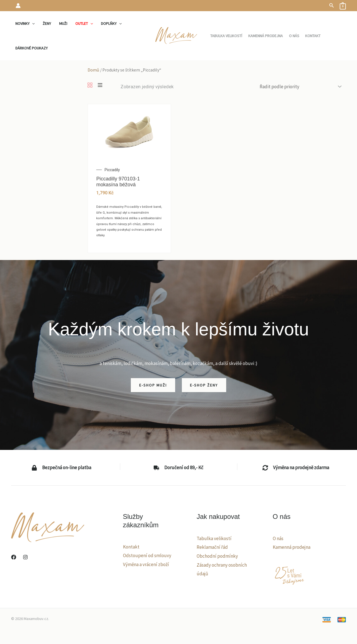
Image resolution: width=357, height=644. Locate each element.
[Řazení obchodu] (300, 87)
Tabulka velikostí (214, 538)
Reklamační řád (212, 547)
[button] (332, 6)
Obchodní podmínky (217, 556)
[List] (100, 85)
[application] (32, 23)
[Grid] (90, 85)
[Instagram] (25, 557)
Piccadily (112, 170)
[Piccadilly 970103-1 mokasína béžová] (129, 132)
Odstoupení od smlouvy (147, 555)
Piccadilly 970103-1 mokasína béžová (118, 182)
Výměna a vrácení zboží (146, 564)
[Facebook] (14, 557)
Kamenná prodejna (292, 547)
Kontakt (131, 547)
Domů (93, 70)
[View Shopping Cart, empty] (343, 6)
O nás (278, 538)
